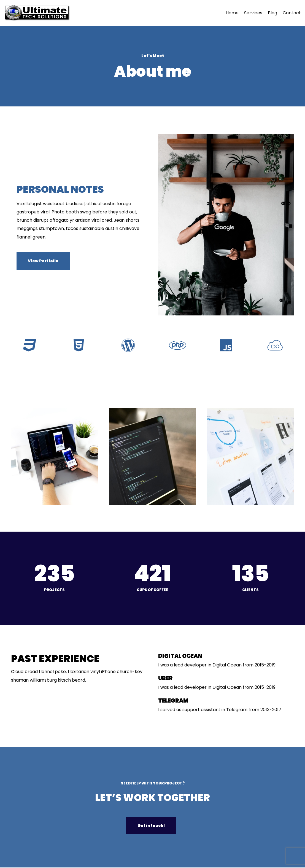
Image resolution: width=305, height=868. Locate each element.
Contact (292, 13)
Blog (272, 13)
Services (253, 13)
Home (232, 13)
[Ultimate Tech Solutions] (38, 13)
